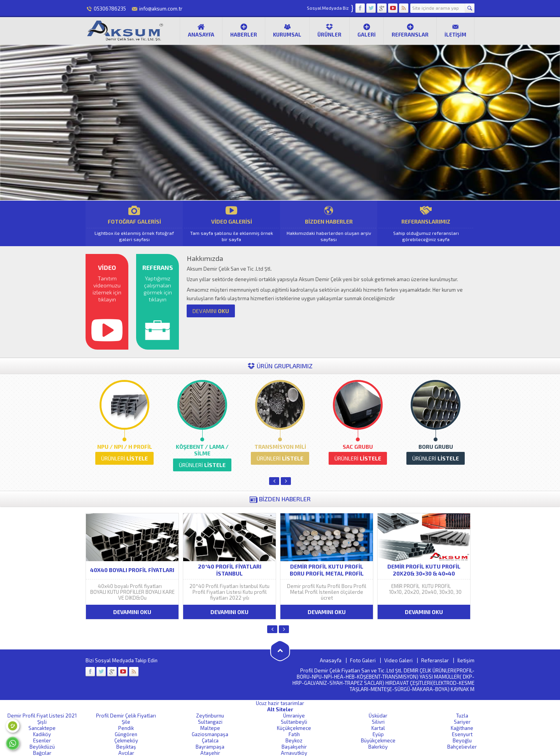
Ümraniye (294, 716)
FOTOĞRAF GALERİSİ (134, 223)
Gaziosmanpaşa (210, 734)
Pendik (126, 728)
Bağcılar (42, 753)
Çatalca (210, 740)
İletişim (455, 30)
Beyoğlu (462, 740)
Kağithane (462, 728)
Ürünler (329, 30)
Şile (126, 722)
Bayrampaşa (210, 747)
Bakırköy (378, 747)
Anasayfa (201, 30)
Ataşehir (210, 753)
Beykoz (294, 740)
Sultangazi (210, 722)
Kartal (378, 728)
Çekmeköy (126, 740)
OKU (211, 311)
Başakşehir (294, 747)
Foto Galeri (363, 660)
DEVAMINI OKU (132, 612)
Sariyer (462, 722)
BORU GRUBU (436, 447)
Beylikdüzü (42, 747)
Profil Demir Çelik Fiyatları (126, 716)
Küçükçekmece (294, 728)
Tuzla (462, 716)
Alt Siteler (280, 709)
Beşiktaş (126, 747)
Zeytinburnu (210, 716)
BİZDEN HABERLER (329, 223)
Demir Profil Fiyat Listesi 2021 (42, 716)
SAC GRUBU (358, 447)
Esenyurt (462, 734)
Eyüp (378, 734)
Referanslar (410, 30)
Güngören (126, 734)
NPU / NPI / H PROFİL (125, 447)
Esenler (42, 740)
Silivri (378, 722)
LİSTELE (124, 458)
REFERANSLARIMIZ (426, 223)
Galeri (367, 30)
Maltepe (210, 728)
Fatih (294, 734)
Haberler (244, 30)
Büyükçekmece (378, 740)
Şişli (42, 722)
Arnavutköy (294, 753)
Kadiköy (42, 734)
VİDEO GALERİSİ (231, 223)
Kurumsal (287, 30)
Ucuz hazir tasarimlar (280, 703)
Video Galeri (398, 660)
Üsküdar (378, 716)
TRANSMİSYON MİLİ (280, 447)
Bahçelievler (462, 747)
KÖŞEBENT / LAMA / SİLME (202, 450)
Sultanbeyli (294, 722)
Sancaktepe (42, 728)
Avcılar (126, 753)
